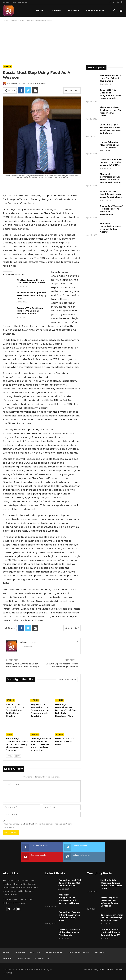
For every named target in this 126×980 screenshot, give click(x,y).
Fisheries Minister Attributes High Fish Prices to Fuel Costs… (111, 111)
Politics (74, 10)
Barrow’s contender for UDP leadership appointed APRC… (112, 918)
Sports (99, 952)
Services (6, 2)
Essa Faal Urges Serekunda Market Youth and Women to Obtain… (110, 129)
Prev (9, 756)
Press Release (54, 952)
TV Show (56, 10)
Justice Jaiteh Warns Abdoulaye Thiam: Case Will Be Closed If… (111, 884)
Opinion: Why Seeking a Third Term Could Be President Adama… (30, 311)
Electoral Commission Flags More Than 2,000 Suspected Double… (111, 178)
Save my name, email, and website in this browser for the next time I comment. (38, 825)
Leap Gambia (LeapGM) (112, 970)
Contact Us (22, 2)
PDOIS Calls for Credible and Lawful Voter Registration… (111, 194)
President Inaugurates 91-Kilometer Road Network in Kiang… (69, 899)
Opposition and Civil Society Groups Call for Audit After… (70, 883)
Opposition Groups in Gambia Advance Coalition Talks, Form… (69, 916)
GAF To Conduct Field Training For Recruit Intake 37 (110, 932)
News (40, 10)
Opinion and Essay (79, 952)
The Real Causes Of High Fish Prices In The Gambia (31, 281)
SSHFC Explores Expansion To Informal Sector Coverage (109, 902)
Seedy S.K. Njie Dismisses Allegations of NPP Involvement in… (110, 94)
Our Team (24, 959)
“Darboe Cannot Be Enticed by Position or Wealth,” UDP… (111, 162)
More (89, 10)
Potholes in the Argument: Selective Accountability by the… (31, 295)
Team (14, 2)
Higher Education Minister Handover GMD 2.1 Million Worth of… (110, 146)
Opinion (7, 66)
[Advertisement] (63, 42)
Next (17, 756)
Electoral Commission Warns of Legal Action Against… (111, 228)
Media (9, 734)
